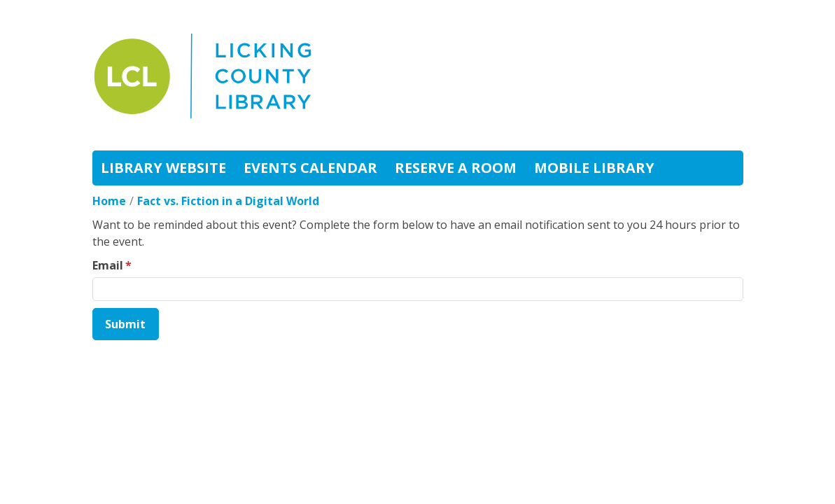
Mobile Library (594, 168)
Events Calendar (310, 168)
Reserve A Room (456, 168)
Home (109, 201)
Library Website (163, 168)
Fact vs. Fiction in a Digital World (228, 201)
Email (108, 265)
